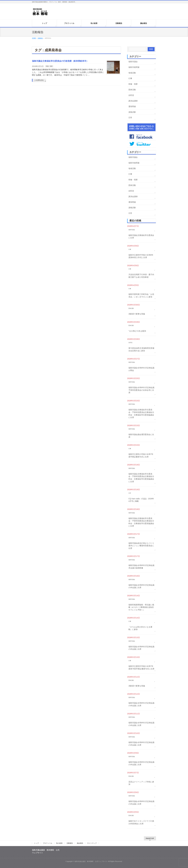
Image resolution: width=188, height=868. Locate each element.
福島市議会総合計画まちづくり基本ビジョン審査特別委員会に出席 (141, 546)
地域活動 (132, 73)
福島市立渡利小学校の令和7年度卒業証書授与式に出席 (141, 455)
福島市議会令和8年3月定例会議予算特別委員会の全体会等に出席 (141, 390)
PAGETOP (150, 838)
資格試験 (132, 112)
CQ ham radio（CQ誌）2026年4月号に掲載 (141, 500)
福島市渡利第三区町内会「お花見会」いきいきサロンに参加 (141, 296)
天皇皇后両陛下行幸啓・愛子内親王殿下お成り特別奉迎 (141, 276)
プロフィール (48, 843)
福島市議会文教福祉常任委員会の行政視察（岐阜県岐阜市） (60, 61)
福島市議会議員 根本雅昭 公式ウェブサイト (91, 861)
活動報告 (70, 843)
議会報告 (80, 843)
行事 (130, 78)
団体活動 (132, 90)
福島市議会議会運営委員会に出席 (141, 436)
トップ (36, 843)
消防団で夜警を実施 (137, 314)
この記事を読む (39, 80)
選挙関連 (132, 106)
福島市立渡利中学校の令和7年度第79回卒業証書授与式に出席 (141, 667)
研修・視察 (49, 66)
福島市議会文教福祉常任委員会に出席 (141, 237)
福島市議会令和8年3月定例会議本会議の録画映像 (141, 567)
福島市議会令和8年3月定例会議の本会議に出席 (141, 586)
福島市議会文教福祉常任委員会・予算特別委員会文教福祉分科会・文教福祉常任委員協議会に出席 (141, 414)
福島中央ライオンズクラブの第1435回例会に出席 (141, 822)
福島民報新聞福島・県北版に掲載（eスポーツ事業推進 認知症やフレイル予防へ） (141, 607)
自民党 (131, 95)
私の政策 (59, 843)
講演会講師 (133, 101)
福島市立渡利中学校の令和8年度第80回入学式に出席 (141, 256)
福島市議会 (133, 62)
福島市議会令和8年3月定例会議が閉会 (141, 369)
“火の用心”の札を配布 (137, 331)
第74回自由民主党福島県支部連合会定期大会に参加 (141, 349)
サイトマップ (92, 843)
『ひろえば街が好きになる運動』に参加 (140, 628)
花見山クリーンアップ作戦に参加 (141, 783)
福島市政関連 (134, 67)
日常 (130, 118)
